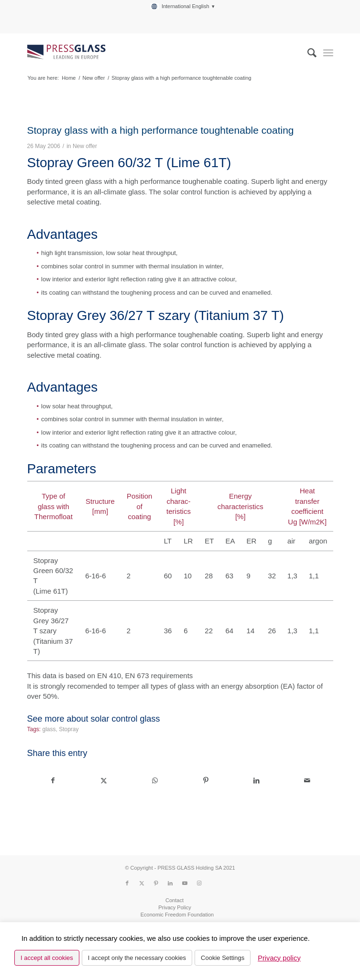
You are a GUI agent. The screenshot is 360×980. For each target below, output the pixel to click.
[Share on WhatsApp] (155, 781)
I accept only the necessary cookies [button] (137, 958)
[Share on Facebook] (53, 781)
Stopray (69, 729)
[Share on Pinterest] (205, 781)
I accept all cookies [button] (47, 958)
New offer (85, 146)
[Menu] (328, 53)
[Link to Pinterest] (156, 883)
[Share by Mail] (307, 781)
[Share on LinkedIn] (256, 781)
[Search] (307, 53)
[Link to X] (142, 883)
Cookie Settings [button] (223, 958)
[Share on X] (104, 781)
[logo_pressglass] (149, 53)
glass (49, 729)
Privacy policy (279, 958)
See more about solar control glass (93, 719)
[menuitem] (182, 6)
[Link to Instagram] (199, 883)
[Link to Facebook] (127, 883)
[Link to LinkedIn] (170, 883)
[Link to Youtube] (185, 883)
